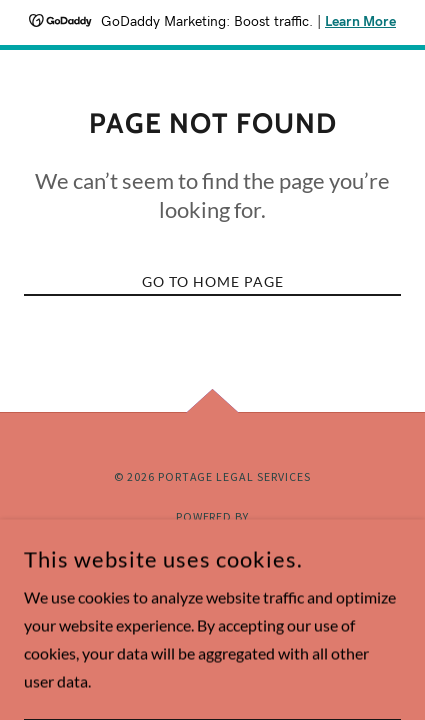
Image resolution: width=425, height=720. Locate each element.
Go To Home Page (213, 281)
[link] (212, 540)
